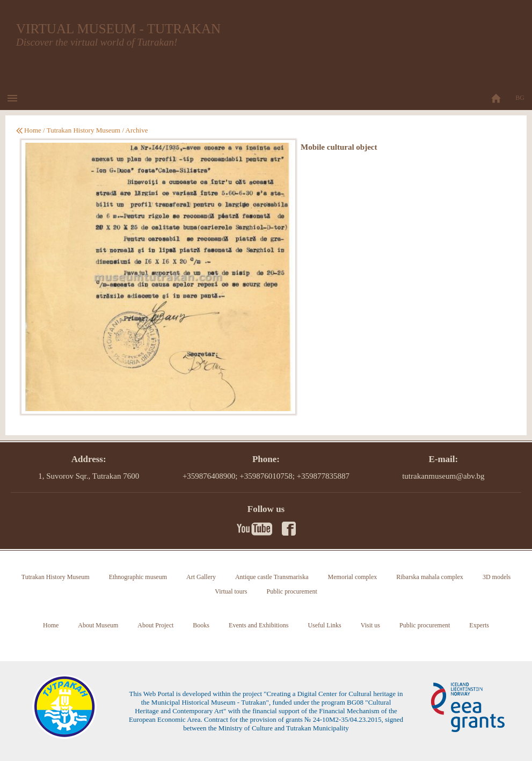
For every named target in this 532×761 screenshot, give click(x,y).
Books (201, 625)
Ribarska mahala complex (430, 577)
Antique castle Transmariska (272, 577)
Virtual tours (231, 591)
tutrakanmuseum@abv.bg (443, 476)
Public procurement (291, 591)
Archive (137, 130)
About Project (155, 625)
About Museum (98, 625)
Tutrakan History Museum (83, 130)
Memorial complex (353, 577)
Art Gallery (201, 577)
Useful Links (324, 625)
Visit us (370, 625)
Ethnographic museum (138, 577)
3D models (497, 577)
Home (33, 130)
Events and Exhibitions (258, 625)
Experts (479, 625)
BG (520, 98)
